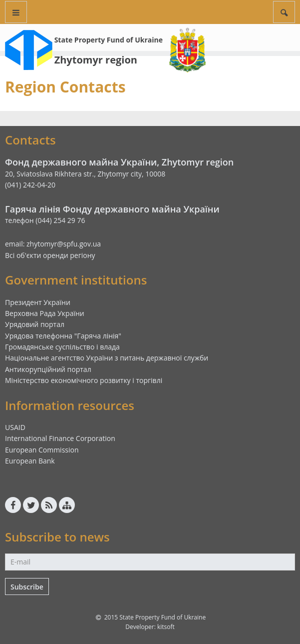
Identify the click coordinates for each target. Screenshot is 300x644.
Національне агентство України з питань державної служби (107, 358)
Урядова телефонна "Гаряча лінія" (63, 336)
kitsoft (166, 627)
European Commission (42, 450)
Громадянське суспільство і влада (62, 347)
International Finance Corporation (60, 438)
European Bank (30, 461)
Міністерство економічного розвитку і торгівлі (84, 380)
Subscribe (27, 587)
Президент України (38, 302)
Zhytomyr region (96, 60)
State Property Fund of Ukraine (109, 40)
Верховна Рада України (45, 313)
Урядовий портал (35, 324)
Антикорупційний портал (48, 369)
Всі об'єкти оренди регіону (50, 255)
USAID (15, 427)
